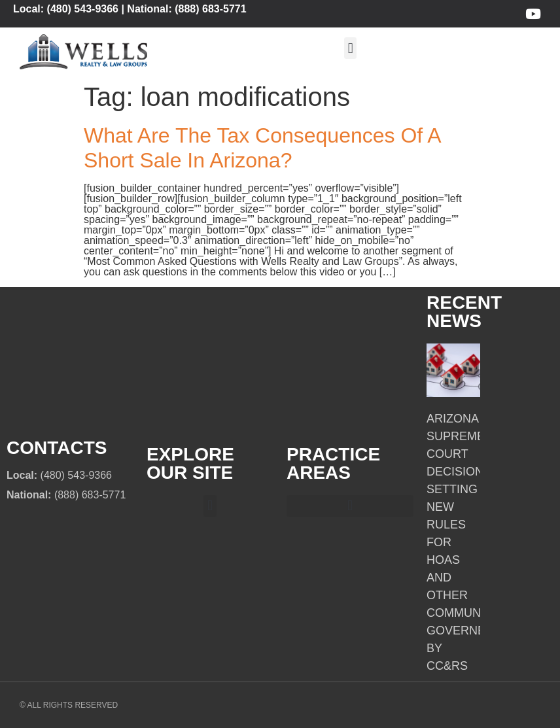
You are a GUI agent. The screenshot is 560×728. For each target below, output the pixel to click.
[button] (350, 48)
